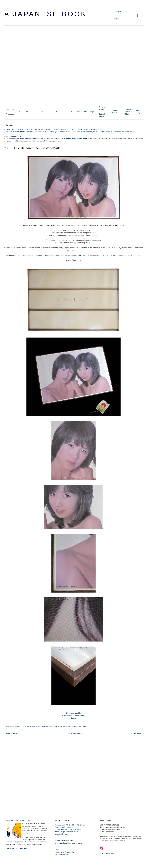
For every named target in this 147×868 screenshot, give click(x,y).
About (138, 110)
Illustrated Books (72, 832)
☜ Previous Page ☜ (12, 733)
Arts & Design (89, 112)
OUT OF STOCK (118, 225)
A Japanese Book (46, 14)
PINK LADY (69, 727)
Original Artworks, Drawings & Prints (68, 829)
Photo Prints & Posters (63, 827)
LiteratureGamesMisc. (127, 112)
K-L (43, 112)
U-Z (79, 112)
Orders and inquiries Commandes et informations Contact (73, 716)
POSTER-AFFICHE (80, 727)
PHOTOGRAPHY (59, 727)
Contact (65, 854)
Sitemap (58, 854)
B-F (27, 112)
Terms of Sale (70, 852)
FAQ (138, 113)
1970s (12, 727)
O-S (64, 112)
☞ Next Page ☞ (137, 733)
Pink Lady (106, 248)
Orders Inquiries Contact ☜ (16, 849)
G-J (35, 112)
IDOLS (29, 727)
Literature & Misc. (61, 834)
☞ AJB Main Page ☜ (75, 733)
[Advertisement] (34, 64)
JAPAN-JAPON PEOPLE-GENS (42, 727)
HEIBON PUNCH (21, 727)
